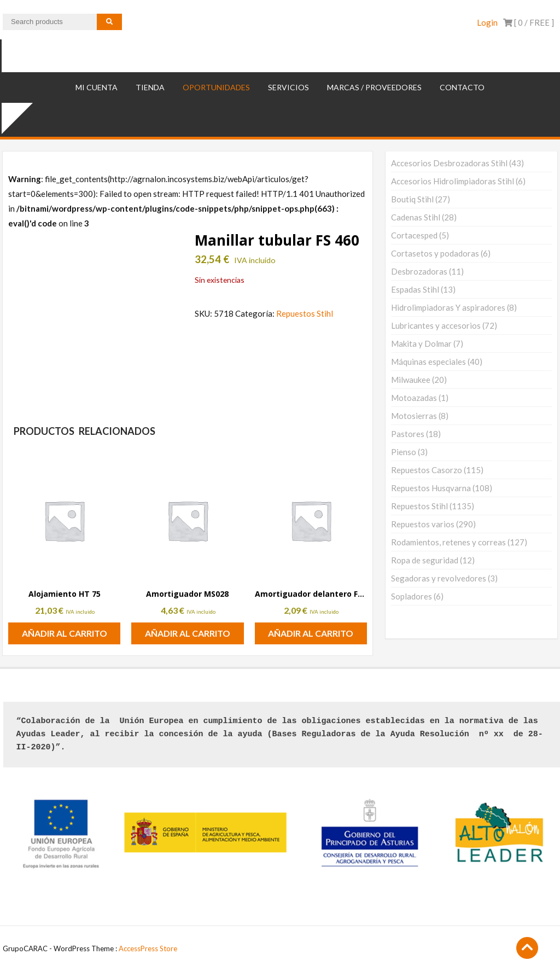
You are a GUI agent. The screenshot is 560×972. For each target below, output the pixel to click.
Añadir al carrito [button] (65, 633)
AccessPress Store (148, 948)
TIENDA (150, 87)
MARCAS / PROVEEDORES (374, 87)
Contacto (462, 87)
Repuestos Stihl (305, 313)
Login (487, 22)
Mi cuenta (97, 87)
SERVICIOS (288, 87)
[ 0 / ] (529, 22)
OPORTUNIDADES (216, 87)
